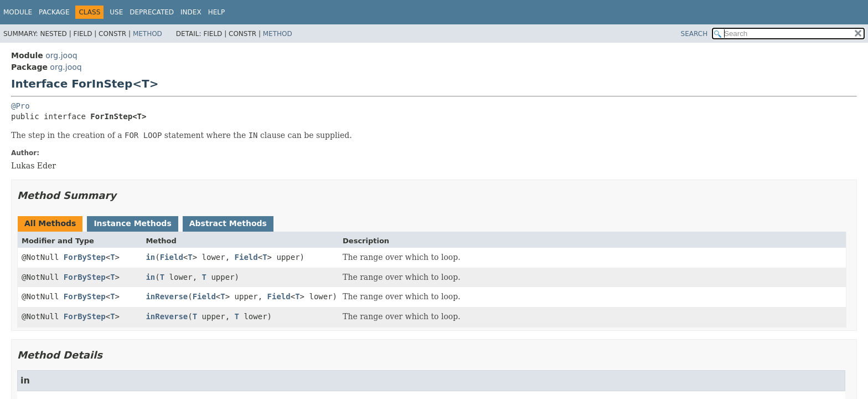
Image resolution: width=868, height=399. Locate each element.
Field (172, 257)
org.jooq (61, 55)
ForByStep (85, 257)
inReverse (167, 296)
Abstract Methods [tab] (228, 223)
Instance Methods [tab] (132, 223)
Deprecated (152, 12)
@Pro (20, 106)
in (150, 257)
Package (54, 12)
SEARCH (694, 34)
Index (191, 12)
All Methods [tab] (50, 223)
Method (148, 34)
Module (18, 12)
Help (217, 12)
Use (116, 12)
